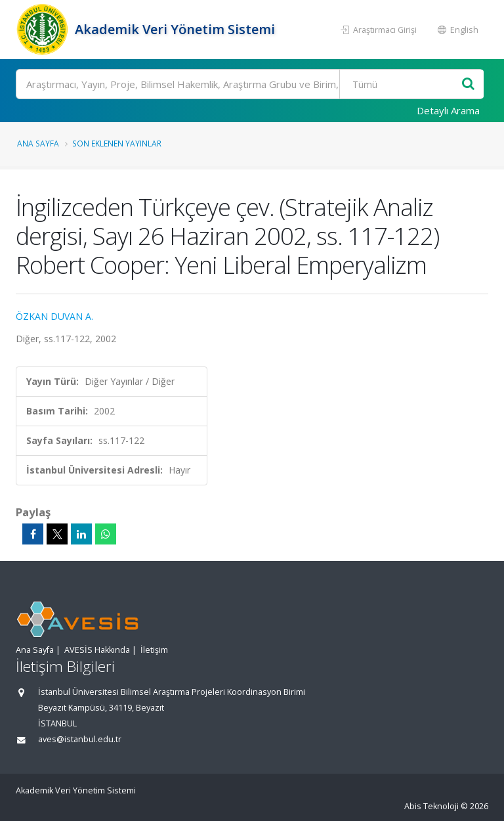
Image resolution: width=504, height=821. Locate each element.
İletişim (154, 650)
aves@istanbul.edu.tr (80, 739)
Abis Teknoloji (431, 806)
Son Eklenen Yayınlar (117, 143)
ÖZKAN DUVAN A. (54, 316)
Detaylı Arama (448, 110)
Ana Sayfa (38, 143)
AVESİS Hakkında (97, 650)
